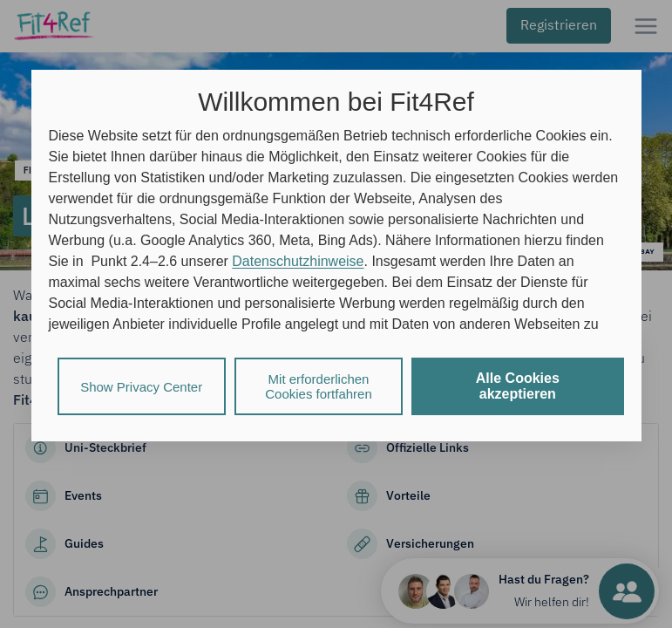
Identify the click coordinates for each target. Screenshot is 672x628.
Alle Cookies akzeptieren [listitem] (518, 386)
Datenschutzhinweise (298, 261)
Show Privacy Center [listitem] (141, 387)
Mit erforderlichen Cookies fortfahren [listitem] (319, 386)
